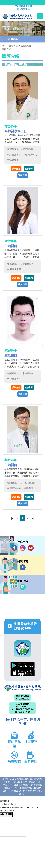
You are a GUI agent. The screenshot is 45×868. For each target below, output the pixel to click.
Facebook (14, 548)
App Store (23, 673)
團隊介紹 (6, 49)
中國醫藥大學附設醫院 (22, 688)
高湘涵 (9, 241)
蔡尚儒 (9, 460)
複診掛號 (23, 175)
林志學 (9, 126)
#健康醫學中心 (31, 155)
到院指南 (23, 567)
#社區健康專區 (14, 155)
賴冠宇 (9, 350)
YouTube (31, 548)
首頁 (4, 46)
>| (33, 518)
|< (12, 518)
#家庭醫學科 (27, 149)
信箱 (23, 587)
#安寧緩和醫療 (14, 488)
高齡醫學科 (26, 46)
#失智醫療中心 (14, 160)
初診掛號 (29, 169)
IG (23, 548)
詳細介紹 (16, 169)
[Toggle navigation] (40, 16)
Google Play (23, 665)
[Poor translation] (9, 815)
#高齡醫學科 (13, 149)
